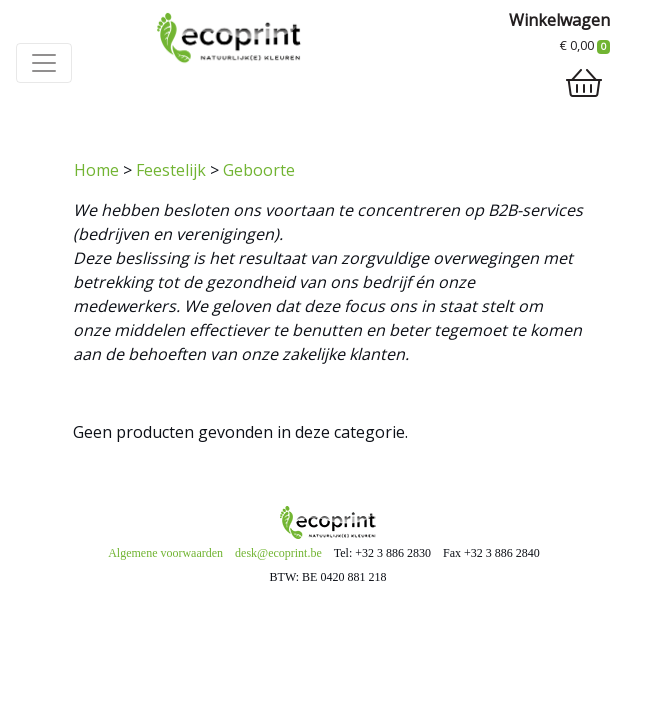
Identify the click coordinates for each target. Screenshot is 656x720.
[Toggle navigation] (44, 63)
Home (96, 170)
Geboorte (259, 170)
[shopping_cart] (584, 83)
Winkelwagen (559, 20)
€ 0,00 (585, 45)
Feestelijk (171, 170)
